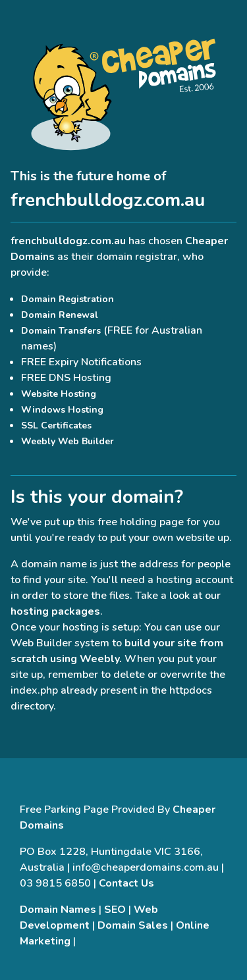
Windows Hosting (62, 410)
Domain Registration (68, 299)
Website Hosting (59, 394)
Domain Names (58, 910)
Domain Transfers (61, 331)
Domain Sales (133, 925)
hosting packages (55, 611)
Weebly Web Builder (68, 441)
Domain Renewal (60, 315)
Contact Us (126, 883)
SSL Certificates (56, 426)
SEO (115, 910)
